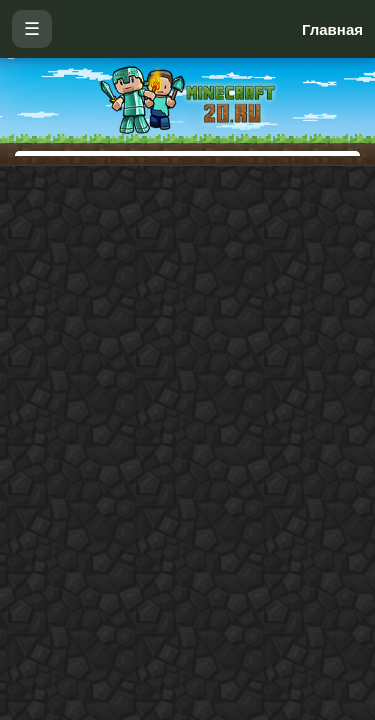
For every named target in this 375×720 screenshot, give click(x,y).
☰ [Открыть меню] (32, 29)
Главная (332, 29)
